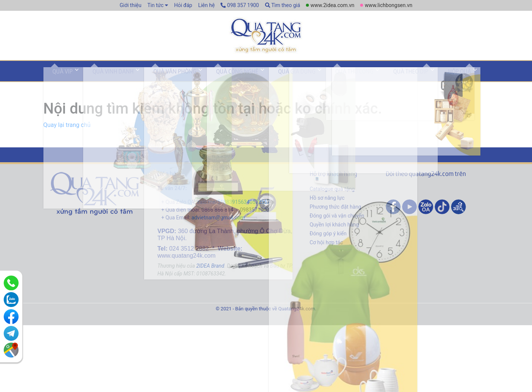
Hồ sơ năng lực (327, 204)
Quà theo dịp (363, 79)
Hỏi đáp (183, 5)
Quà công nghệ (212, 79)
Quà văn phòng (157, 79)
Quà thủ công (314, 79)
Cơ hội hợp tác (326, 249)
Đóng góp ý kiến (328, 240)
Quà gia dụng (264, 79)
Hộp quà (404, 79)
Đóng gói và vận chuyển (337, 222)
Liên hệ (207, 5)
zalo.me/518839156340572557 (234, 208)
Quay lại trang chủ (67, 131)
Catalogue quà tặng (332, 195)
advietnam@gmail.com (218, 224)
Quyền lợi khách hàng (334, 231)
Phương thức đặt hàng (335, 213)
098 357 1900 (240, 5)
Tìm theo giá (283, 5)
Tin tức (156, 5)
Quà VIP (59, 79)
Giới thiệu (130, 5)
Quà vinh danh (102, 79)
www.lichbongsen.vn (388, 5)
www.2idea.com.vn (332, 5)
